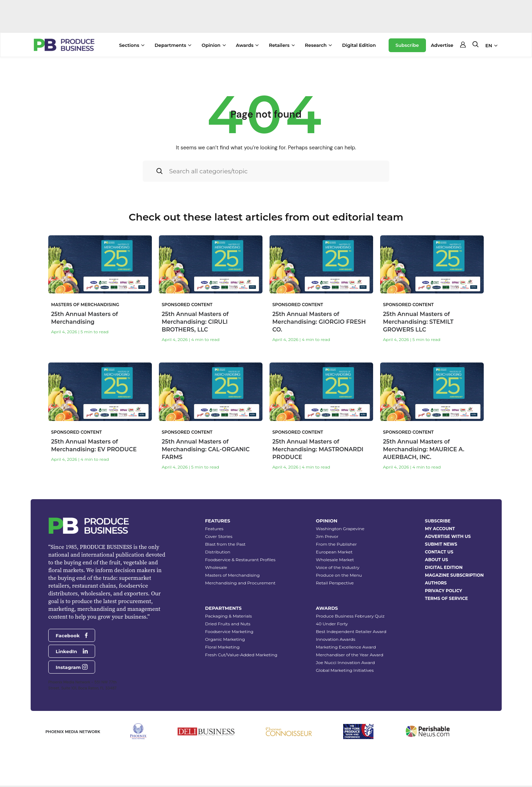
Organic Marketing (225, 639)
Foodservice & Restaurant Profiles (240, 560)
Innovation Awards (336, 639)
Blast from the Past (225, 544)
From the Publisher (336, 544)
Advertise (442, 45)
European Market (334, 552)
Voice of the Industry (338, 567)
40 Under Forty (332, 624)
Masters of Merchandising (232, 575)
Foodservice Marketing (229, 631)
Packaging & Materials (228, 616)
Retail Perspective (335, 583)
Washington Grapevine (340, 529)
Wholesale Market (335, 560)
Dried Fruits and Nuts (228, 624)
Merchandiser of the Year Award (350, 655)
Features (214, 529)
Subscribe (407, 45)
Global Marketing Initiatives (345, 670)
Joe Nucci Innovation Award (345, 662)
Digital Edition (359, 45)
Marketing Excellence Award (346, 647)
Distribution (218, 552)
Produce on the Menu (339, 575)
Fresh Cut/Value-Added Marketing (241, 655)
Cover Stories (219, 536)
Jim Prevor (327, 536)
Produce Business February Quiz (350, 616)
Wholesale (216, 567)
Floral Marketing (222, 647)
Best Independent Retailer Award (351, 631)
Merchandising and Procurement (240, 583)
